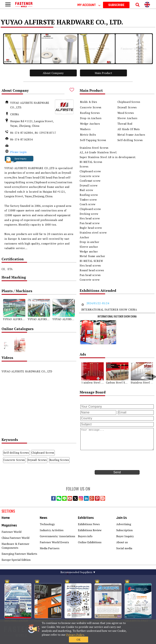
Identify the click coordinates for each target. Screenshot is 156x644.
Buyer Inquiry (125, 536)
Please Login (18, 152)
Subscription (124, 530)
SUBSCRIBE (116, 5)
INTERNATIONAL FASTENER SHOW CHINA (117, 316)
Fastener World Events (54, 542)
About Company (53, 73)
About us (122, 542)
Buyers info (85, 536)
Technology (47, 524)
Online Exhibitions (90, 542)
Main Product (103, 73)
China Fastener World (15, 538)
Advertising (124, 524)
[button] (82, 374)
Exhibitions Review (90, 530)
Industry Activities (52, 530)
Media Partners (50, 548)
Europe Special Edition (16, 560)
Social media (124, 548)
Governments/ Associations (57, 536)
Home (6, 518)
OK (120, 633)
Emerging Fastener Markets (19, 554)
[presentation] (107, 460)
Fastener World (11, 532)
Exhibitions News (89, 524)
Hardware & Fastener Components (15, 546)
